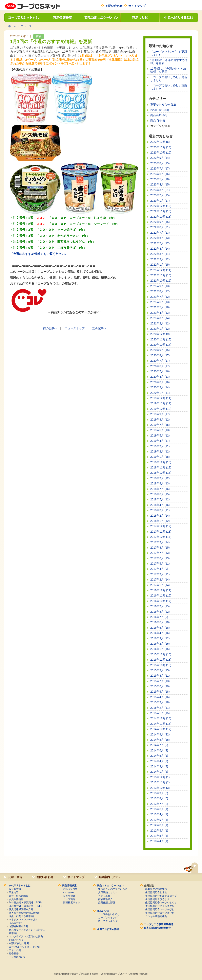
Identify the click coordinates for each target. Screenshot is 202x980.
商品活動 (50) (159, 115)
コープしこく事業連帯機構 (159, 924)
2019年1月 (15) (160, 457)
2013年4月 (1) (159, 814)
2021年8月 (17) (160, 291)
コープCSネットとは (23, 17)
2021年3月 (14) (160, 318)
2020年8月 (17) (160, 355)
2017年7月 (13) (160, 553)
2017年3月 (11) (160, 574)
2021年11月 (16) (161, 275)
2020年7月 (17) (160, 361)
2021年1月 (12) (160, 329)
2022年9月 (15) (160, 222)
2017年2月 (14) (160, 580)
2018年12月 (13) (161, 462)
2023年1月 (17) (160, 201)
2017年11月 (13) (161, 532)
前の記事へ (50, 328)
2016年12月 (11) (161, 590)
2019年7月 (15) (160, 425)
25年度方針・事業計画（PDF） (26, 906)
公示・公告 (15, 877)
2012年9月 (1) (159, 820)
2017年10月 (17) (161, 537)
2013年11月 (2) (160, 782)
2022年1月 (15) (160, 265)
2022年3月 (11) (160, 254)
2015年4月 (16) (160, 697)
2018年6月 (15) (160, 494)
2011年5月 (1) (159, 836)
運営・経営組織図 (19, 896)
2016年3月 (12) (160, 638)
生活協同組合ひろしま (157, 899)
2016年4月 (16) (160, 633)
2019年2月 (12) (160, 451)
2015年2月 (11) (160, 708)
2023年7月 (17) (160, 168)
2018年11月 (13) (161, 467)
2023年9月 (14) (160, 158)
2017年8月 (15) (160, 548)
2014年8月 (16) (160, 740)
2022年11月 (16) (161, 211)
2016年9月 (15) (160, 606)
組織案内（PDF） (110, 877)
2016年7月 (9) (159, 617)
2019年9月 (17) (160, 414)
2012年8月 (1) (159, 825)
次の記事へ (99, 328)
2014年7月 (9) (159, 745)
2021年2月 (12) (160, 323)
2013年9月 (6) (159, 793)
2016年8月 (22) (160, 612)
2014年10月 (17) (161, 729)
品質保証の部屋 (107, 903)
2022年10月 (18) (161, 217)
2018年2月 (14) (160, 516)
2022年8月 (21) (160, 227)
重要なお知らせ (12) (163, 105)
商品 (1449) (158, 121)
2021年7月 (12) (160, 297)
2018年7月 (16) (160, 489)
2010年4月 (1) (159, 841)
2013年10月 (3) (160, 788)
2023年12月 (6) (160, 142)
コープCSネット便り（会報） (25, 947)
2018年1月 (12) (160, 521)
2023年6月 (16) (160, 174)
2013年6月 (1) (159, 809)
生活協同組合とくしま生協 (160, 906)
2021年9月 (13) (160, 286)
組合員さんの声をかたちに (113, 889)
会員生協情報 (16, 899)
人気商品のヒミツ (108, 892)
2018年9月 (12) (160, 478)
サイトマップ (137, 6)
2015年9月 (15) (160, 670)
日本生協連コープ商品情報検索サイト (72, 899)
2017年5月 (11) (160, 564)
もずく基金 (104, 896)
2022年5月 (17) (160, 243)
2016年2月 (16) (160, 644)
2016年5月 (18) (160, 628)
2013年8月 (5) (159, 798)
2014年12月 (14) (161, 718)
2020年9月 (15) (160, 350)
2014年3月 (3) (159, 766)
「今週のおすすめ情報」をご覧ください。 (39, 254)
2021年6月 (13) (160, 302)
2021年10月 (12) (161, 281)
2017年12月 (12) (161, 526)
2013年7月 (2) (159, 804)
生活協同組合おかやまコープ (161, 896)
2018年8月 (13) (160, 483)
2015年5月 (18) (160, 692)
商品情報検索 (62, 17)
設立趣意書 (15, 889)
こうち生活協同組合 (156, 916)
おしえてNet (70, 889)
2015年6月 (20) (160, 686)
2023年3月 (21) (160, 190)
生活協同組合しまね (156, 892)
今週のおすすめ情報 (108, 929)
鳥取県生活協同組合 (156, 889)
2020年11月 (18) (161, 339)
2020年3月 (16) (160, 382)
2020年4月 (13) (160, 377)
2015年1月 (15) (160, 713)
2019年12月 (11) (161, 398)
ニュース (26, 26)
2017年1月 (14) (160, 585)
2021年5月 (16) (160, 307)
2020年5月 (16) (160, 371)
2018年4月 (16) (160, 505)
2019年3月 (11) (160, 446)
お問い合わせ (114, 6)
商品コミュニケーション (101, 17)
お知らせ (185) (160, 110)
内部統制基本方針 (19, 926)
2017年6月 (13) (160, 558)
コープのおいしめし (109, 914)
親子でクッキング (108, 921)
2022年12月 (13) (161, 206)
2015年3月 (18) (160, 702)
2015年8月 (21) (160, 676)
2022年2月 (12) (160, 259)
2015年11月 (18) (161, 660)
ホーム (12, 26)
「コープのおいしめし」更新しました (169, 79)
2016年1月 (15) (160, 649)
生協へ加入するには (179, 17)
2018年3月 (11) (160, 510)
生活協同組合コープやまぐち (161, 903)
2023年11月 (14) (161, 147)
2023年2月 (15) (160, 195)
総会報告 (14, 954)
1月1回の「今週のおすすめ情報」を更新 (169, 62)
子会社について (17, 957)
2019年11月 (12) (161, 403)
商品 (39, 36)
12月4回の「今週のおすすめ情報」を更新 (168, 70)
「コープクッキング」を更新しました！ (169, 53)
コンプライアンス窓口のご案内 (26, 937)
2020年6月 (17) (160, 366)
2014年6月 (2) (159, 750)
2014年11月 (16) (161, 724)
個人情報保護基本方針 (21, 909)
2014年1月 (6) (159, 772)
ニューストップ (75, 328)
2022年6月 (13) (160, 238)
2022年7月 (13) (160, 233)
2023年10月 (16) (161, 153)
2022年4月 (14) (160, 249)
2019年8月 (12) (160, 420)
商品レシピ (140, 17)
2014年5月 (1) (159, 756)
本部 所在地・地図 (19, 943)
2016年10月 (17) (161, 601)
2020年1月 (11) (160, 393)
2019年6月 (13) (160, 430)
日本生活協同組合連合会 (157, 928)
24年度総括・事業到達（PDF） (26, 903)
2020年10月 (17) (161, 345)
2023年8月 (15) (160, 163)
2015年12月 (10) (161, 654)
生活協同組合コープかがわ (160, 909)
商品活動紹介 (105, 899)
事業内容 (14, 892)
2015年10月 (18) (161, 665)
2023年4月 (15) (160, 184)
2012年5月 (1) (159, 831)
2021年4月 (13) (160, 313)
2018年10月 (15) (161, 473)
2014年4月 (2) (159, 761)
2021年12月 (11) (161, 270)
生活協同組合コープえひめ (160, 913)
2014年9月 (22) (160, 734)
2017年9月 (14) (160, 542)
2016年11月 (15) (161, 595)
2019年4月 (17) (160, 441)
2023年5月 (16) (160, 179)
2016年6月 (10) (160, 622)
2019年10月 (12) (161, 409)
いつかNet (69, 892)
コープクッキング (108, 918)
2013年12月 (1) (160, 777)
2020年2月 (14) (160, 387)
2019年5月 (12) (160, 435)
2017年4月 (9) (159, 569)
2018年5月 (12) (160, 499)
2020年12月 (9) (160, 334)
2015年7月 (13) (160, 681)
